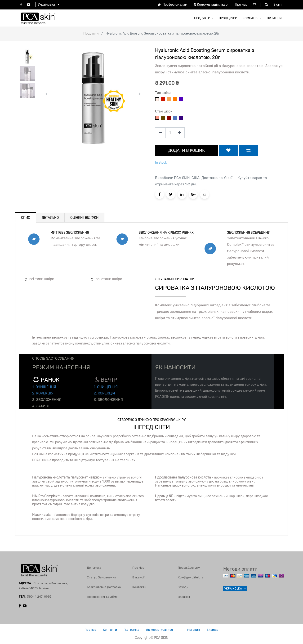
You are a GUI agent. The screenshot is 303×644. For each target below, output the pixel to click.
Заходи (183, 587)
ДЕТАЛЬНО (50, 218)
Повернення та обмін (103, 597)
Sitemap (214, 630)
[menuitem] (204, 18)
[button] (46, 94)
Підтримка (131, 630)
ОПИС (26, 218)
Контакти (139, 587)
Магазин (194, 630)
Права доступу (189, 567)
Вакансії (138, 577)
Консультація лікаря (213, 5)
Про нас (241, 5)
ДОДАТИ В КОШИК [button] (187, 150)
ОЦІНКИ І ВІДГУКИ (84, 218)
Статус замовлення (101, 577)
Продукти (91, 34)
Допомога (94, 567)
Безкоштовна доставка (104, 587)
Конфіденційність (191, 577)
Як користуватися (160, 630)
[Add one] (179, 133)
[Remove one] (160, 133)
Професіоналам (172, 5)
